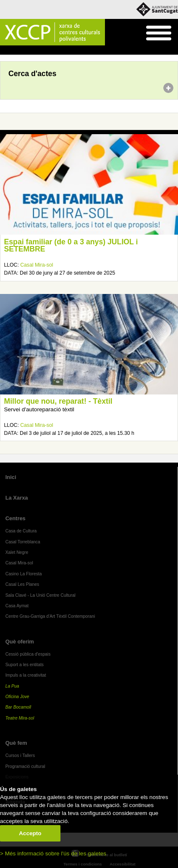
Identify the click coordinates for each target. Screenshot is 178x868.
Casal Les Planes (22, 584)
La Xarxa (17, 498)
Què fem (16, 743)
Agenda (22, 50)
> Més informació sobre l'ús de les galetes (53, 853)
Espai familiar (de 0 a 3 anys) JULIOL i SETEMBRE (71, 246)
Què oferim (20, 642)
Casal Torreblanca (23, 542)
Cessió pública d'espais (28, 654)
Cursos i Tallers (20, 756)
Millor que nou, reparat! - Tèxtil (58, 401)
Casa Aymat (17, 606)
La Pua (12, 686)
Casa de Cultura (21, 531)
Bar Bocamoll (18, 707)
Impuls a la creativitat (26, 675)
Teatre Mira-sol (20, 718)
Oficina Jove (17, 697)
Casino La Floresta (24, 574)
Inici (4, 50)
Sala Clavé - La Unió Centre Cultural (41, 595)
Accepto (30, 833)
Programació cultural (25, 766)
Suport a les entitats (25, 665)
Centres (16, 518)
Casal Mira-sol (37, 265)
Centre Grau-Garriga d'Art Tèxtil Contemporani (50, 616)
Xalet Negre (17, 552)
